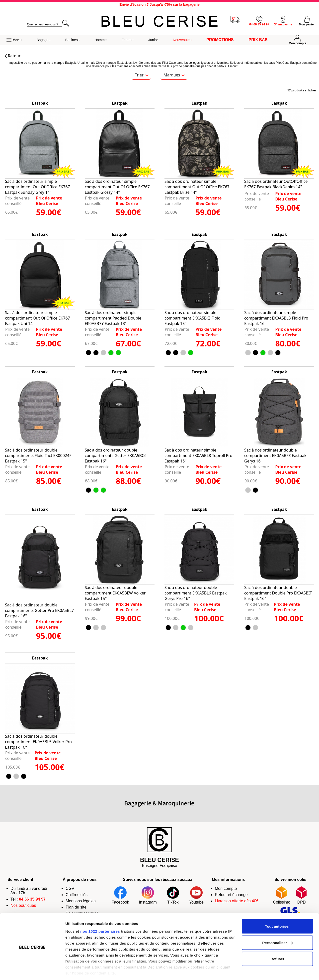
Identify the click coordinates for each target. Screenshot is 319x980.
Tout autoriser (277, 910)
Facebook (120, 895)
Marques (174, 75)
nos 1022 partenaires (100, 915)
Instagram (148, 895)
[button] (14, 40)
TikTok (173, 895)
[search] (44, 25)
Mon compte (226, 888)
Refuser (277, 943)
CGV (70, 888)
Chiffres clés (77, 895)
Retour (13, 56)
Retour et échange (231, 895)
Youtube (196, 895)
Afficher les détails (82, 970)
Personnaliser (278, 927)
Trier (142, 75)
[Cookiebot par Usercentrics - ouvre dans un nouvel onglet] (32, 970)
